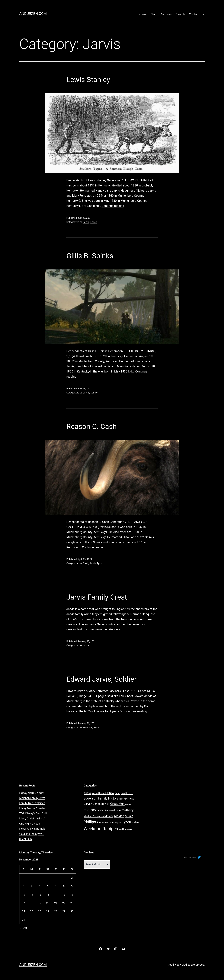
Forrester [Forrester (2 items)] (123, 799)
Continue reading (113, 206)
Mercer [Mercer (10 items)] (109, 816)
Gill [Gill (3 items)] (108, 804)
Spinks (94, 393)
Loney (94, 222)
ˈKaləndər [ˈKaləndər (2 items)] (129, 830)
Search (180, 14)
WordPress (197, 965)
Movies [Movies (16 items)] (119, 816)
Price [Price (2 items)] (105, 823)
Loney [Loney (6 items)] (118, 810)
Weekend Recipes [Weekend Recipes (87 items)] (101, 829)
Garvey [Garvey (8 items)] (88, 804)
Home (143, 14)
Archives (166, 14)
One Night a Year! (30, 824)
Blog (153, 14)
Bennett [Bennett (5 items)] (102, 793)
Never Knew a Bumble (32, 829)
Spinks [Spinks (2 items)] (111, 823)
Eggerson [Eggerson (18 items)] (90, 798)
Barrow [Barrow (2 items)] (95, 793)
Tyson (100, 563)
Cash (86, 563)
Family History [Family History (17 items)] (108, 798)
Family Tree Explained (32, 803)
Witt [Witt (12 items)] (121, 829)
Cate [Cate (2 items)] (123, 793)
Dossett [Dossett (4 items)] (129, 793)
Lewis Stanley (88, 80)
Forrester (88, 728)
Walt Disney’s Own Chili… (34, 813)
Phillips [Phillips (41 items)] (90, 822)
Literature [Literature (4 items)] (109, 810)
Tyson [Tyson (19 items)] (127, 822)
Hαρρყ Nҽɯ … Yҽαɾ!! (32, 793)
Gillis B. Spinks (90, 256)
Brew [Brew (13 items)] (111, 793)
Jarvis (86, 222)
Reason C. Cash (92, 426)
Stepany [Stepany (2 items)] (118, 823)
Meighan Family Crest (32, 798)
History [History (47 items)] (90, 810)
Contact (194, 14)
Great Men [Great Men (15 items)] (117, 804)
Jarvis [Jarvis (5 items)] (100, 810)
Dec (23, 928)
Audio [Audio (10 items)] (87, 793)
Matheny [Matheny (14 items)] (128, 810)
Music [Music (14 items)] (129, 816)
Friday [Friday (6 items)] (131, 799)
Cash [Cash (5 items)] (117, 793)
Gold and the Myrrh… (32, 834)
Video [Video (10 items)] (135, 822)
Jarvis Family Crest (97, 597)
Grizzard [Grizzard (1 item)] (128, 804)
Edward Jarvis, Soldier (101, 679)
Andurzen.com (33, 14)
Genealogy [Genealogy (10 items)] (99, 804)
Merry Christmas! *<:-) (32, 818)
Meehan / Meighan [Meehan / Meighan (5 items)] (94, 816)
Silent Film (26, 839)
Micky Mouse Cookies (32, 808)
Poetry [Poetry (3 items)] (100, 822)
